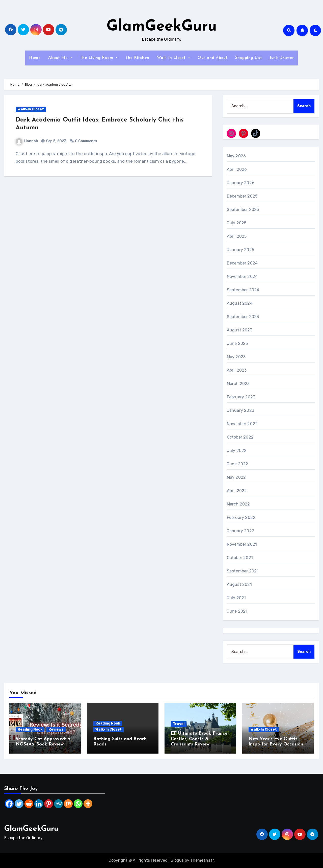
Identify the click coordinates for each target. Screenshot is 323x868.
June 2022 (238, 464)
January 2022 (241, 531)
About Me (60, 58)
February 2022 (241, 517)
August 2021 (239, 584)
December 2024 (242, 263)
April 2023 (237, 370)
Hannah (27, 141)
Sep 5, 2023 (56, 141)
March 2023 (238, 384)
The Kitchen (137, 58)
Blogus (177, 860)
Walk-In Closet (174, 58)
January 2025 (240, 250)
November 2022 (242, 424)
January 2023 (240, 410)
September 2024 (243, 290)
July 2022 (237, 451)
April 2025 (237, 236)
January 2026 (241, 183)
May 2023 (236, 357)
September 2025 (243, 210)
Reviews (56, 729)
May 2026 (236, 156)
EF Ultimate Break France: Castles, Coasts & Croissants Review (200, 739)
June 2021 (237, 611)
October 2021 (240, 558)
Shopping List (249, 58)
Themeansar (202, 860)
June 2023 (237, 343)
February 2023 (241, 397)
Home (35, 58)
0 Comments (86, 141)
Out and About (213, 58)
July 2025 (237, 223)
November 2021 (242, 544)
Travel (179, 724)
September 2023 (243, 317)
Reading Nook (30, 729)
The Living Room (99, 58)
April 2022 (237, 491)
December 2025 (242, 196)
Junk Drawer (282, 58)
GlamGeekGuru (162, 27)
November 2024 (242, 276)
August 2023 (240, 330)
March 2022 (238, 504)
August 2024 (240, 303)
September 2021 (243, 571)
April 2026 (237, 169)
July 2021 (236, 598)
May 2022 (236, 477)
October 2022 (240, 437)
